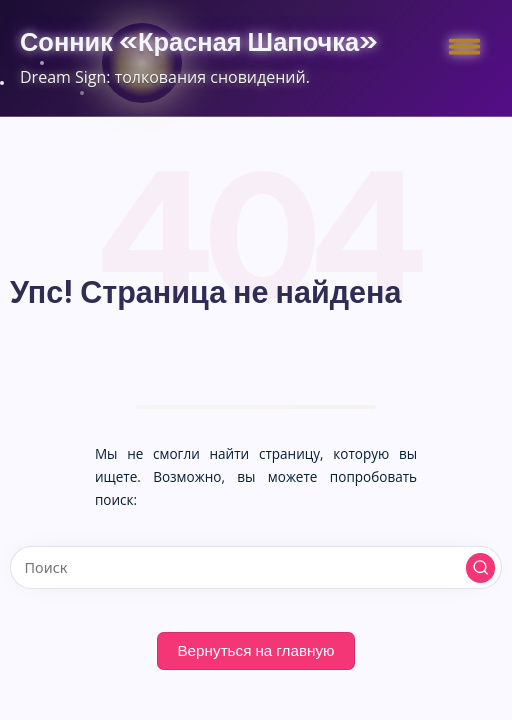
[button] (481, 568)
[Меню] (461, 45)
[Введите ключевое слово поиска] (256, 567)
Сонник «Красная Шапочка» (199, 42)
